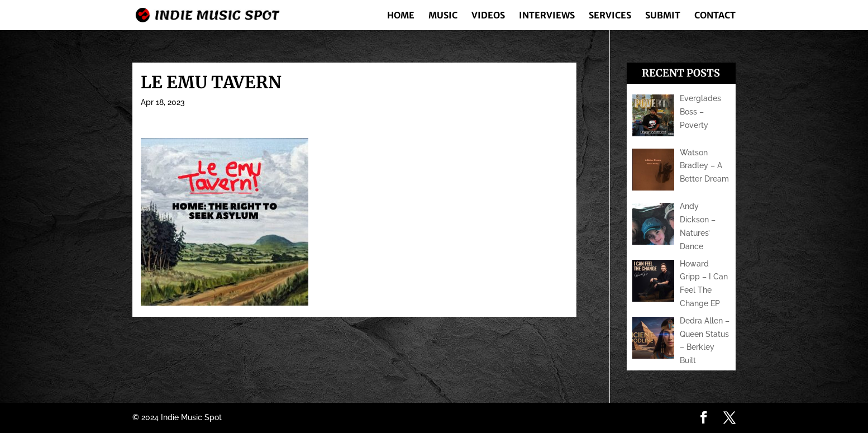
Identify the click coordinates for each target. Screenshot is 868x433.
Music (443, 16)
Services (610, 16)
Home (401, 16)
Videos (488, 16)
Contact (715, 16)
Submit (663, 16)
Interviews (547, 16)
